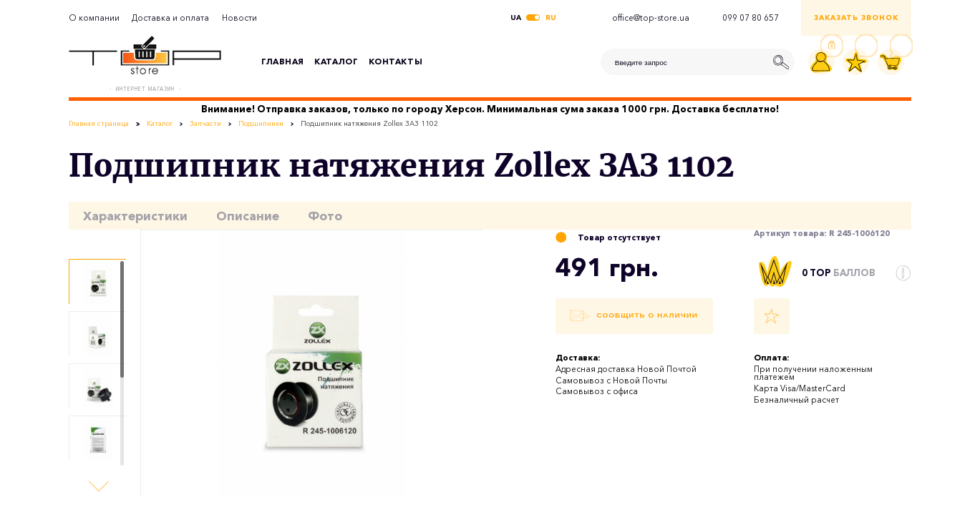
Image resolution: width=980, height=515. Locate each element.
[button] (99, 486)
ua (516, 18)
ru (551, 18)
